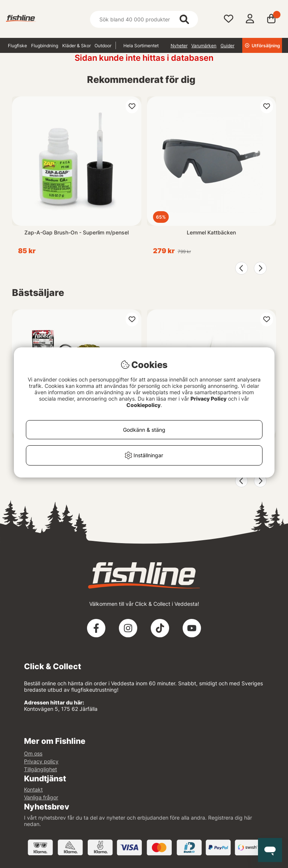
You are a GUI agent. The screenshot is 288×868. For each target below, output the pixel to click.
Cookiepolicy (143, 405)
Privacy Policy (208, 399)
